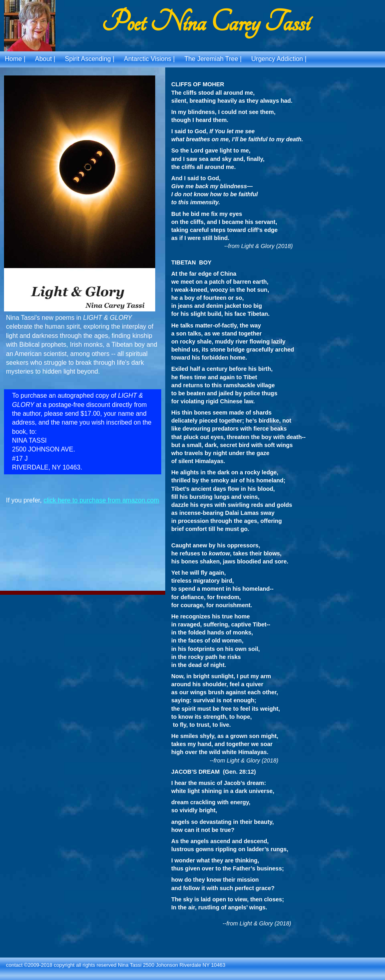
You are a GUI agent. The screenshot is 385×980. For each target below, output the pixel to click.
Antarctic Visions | (149, 59)
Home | (15, 59)
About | (45, 59)
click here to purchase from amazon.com (101, 500)
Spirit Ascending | (90, 59)
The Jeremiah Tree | (213, 59)
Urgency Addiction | (279, 59)
